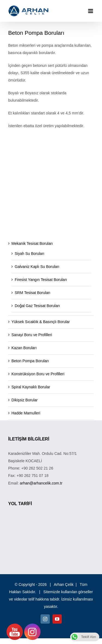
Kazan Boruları (24, 348)
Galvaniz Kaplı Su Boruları (37, 267)
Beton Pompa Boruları (30, 361)
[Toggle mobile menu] (91, 11)
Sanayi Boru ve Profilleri (32, 335)
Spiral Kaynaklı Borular (31, 387)
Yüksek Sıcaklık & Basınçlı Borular (41, 322)
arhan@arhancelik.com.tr (41, 483)
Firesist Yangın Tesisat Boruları (41, 280)
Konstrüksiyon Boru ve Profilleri (38, 374)
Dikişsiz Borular (24, 400)
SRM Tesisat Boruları (33, 293)
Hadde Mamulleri (26, 413)
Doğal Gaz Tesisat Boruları (37, 306)
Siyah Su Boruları (30, 254)
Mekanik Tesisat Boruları (32, 243)
